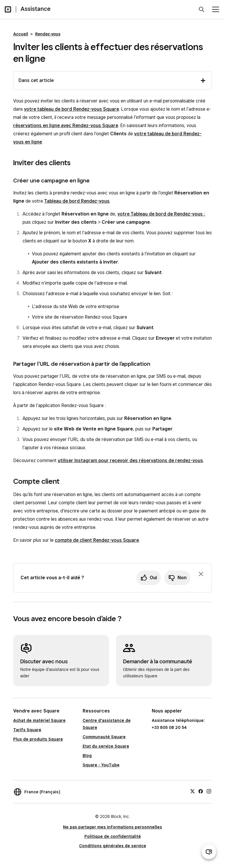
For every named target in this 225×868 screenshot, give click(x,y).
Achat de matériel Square (39, 720)
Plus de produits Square (38, 739)
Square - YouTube (101, 765)
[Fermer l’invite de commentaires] (201, 574)
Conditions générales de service (113, 846)
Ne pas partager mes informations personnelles (112, 827)
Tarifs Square (27, 730)
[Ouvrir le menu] (216, 9)
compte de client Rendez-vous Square (97, 540)
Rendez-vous (48, 34)
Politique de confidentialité (113, 836)
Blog (87, 756)
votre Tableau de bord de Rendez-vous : (161, 214)
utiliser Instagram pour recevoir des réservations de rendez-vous (130, 461)
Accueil (21, 34)
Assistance (35, 9)
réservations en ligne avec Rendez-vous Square (66, 125)
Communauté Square (104, 737)
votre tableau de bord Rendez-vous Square (71, 109)
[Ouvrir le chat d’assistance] (209, 852)
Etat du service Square (106, 746)
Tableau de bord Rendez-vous (77, 201)
